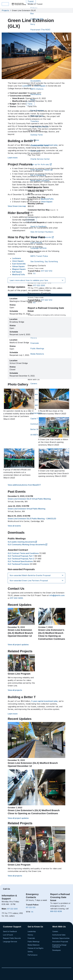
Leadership (32, 931)
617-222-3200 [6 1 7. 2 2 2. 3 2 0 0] (12, 909)
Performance (33, 955)
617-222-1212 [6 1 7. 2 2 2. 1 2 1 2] (31, 907)
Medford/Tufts (47, 199)
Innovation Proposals (60, 942)
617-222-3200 (17, 598)
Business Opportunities (61, 938)
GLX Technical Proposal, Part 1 (21, 556)
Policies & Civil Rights (36, 948)
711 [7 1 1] (32, 912)
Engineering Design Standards (59, 946)
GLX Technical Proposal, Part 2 (21, 559)
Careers (55, 931)
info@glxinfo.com (57, 595)
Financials (31, 938)
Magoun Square (19, 269)
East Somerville (19, 264)
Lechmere (27, 86)
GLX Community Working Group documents (27, 545)
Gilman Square (18, 266)
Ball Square (17, 272)
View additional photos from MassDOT (24, 485)
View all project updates (18, 645)
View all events (14, 526)
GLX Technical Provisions (18, 564)
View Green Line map (17, 206)
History (30, 935)
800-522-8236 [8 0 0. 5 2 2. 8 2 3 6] (56, 911)
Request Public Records (12, 938)
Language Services (10, 942)
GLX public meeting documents (22, 542)
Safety (30, 952)
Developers (57, 950)
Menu (5, 4)
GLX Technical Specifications (20, 561)
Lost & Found (8, 935)
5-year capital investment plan (44, 145)
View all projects (15, 690)
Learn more (13, 158)
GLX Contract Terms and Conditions (23, 553)
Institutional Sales (59, 935)
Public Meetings (34, 942)
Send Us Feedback (10, 931)
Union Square (40, 86)
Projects (5, 10)
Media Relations (34, 945)
